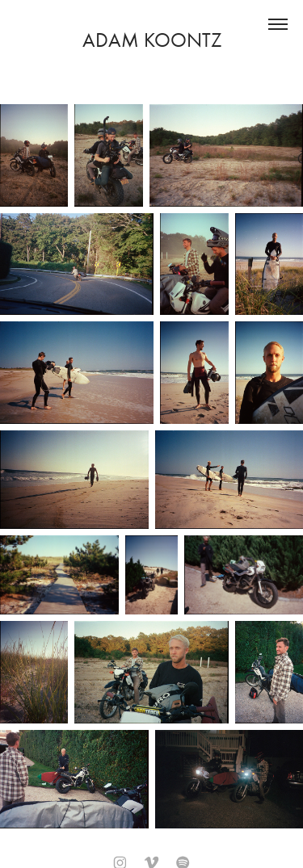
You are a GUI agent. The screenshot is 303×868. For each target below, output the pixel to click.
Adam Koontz (152, 40)
